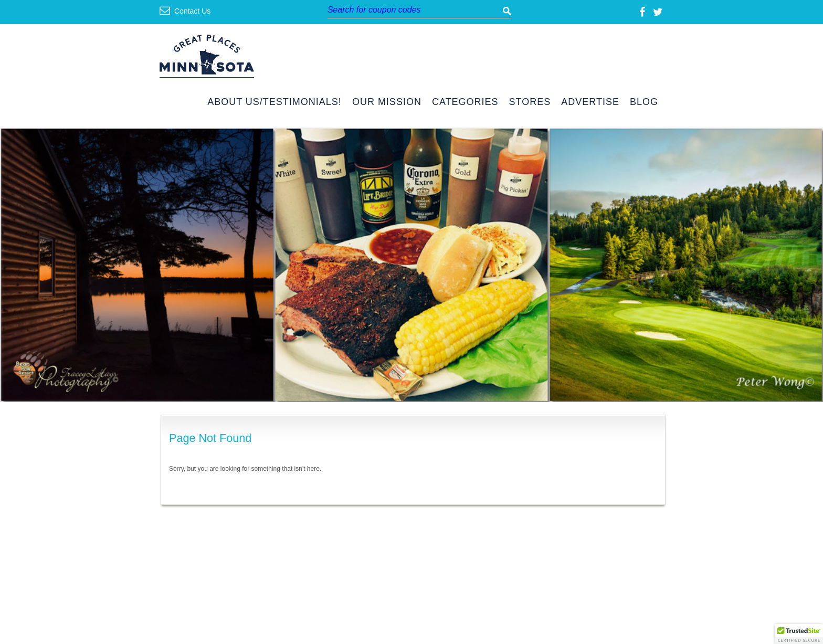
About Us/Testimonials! (275, 102)
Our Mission (387, 102)
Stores (530, 102)
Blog (644, 102)
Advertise (590, 102)
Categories (465, 102)
